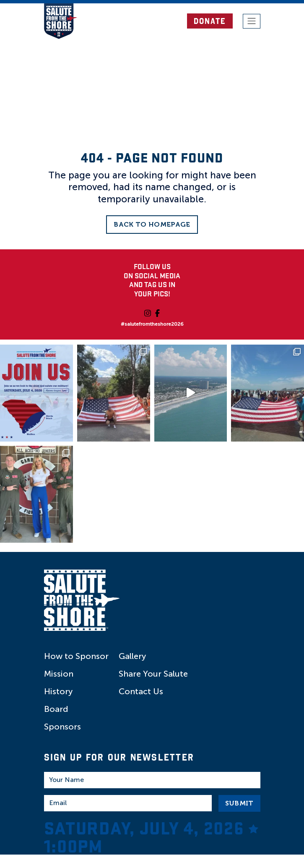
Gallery (132, 656)
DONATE (210, 21)
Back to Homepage (152, 224)
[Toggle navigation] (252, 21)
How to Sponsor (76, 656)
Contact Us (141, 691)
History (58, 691)
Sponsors (62, 727)
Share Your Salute (153, 674)
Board (56, 709)
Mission (59, 674)
